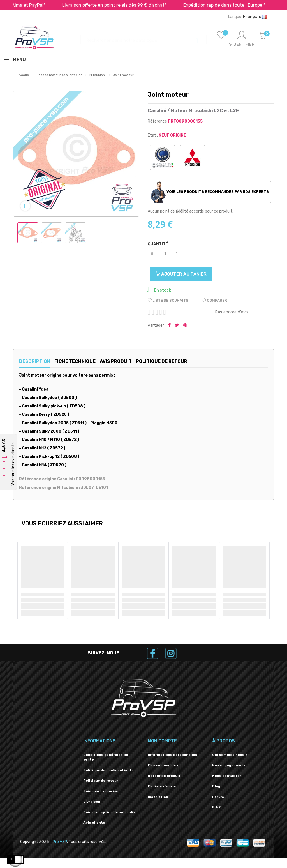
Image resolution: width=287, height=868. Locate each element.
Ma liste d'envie (162, 786)
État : (153, 135)
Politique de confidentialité (108, 770)
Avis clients (94, 823)
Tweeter (177, 325)
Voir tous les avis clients (13, 464)
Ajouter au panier (183, 274)
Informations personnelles (173, 755)
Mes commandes (163, 765)
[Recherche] (143, 38)
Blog (216, 786)
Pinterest (185, 325)
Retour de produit (164, 776)
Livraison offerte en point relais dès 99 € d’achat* (124, 5)
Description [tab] (35, 361)
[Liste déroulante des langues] (249, 17)
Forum (218, 797)
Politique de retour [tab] (181, 361)
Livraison (92, 802)
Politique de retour (101, 781)
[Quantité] (165, 254)
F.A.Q (217, 807)
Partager (169, 325)
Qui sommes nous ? (230, 755)
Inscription (158, 797)
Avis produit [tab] (129, 361)
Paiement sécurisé (101, 791)
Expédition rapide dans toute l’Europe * (234, 5)
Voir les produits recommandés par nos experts (210, 192)
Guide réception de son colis (109, 812)
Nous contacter (227, 776)
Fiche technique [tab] (81, 361)
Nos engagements (229, 765)
